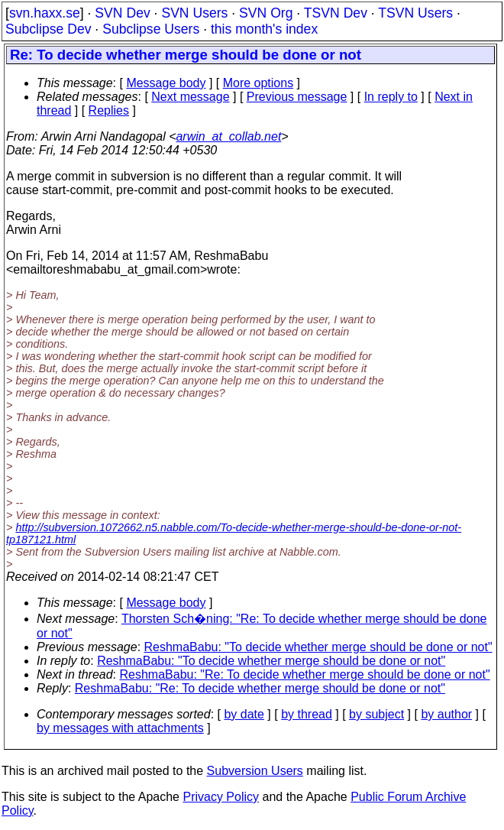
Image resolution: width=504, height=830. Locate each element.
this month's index (264, 29)
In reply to (391, 97)
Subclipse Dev (48, 29)
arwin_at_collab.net (228, 136)
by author (446, 714)
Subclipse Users (151, 29)
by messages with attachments (120, 728)
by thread (307, 714)
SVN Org (266, 13)
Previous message (297, 97)
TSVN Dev (336, 13)
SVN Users (194, 13)
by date (244, 714)
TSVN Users (415, 13)
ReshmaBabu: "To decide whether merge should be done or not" (318, 647)
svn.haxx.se (45, 13)
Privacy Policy (221, 797)
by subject (376, 714)
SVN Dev (122, 13)
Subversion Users (255, 771)
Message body (166, 83)
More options (258, 83)
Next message (190, 97)
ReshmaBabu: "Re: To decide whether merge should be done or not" (305, 674)
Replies (109, 110)
